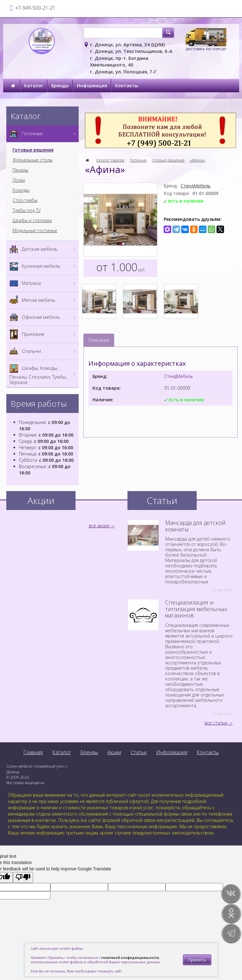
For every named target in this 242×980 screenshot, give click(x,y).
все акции (99, 526)
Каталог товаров (110, 160)
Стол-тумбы (25, 200)
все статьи (216, 723)
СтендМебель (196, 186)
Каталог (34, 86)
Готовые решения (168, 160)
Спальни (43, 351)
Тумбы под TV (27, 210)
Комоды (21, 190)
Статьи (139, 752)
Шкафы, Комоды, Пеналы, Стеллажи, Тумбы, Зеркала (43, 374)
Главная (33, 752)
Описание (99, 340)
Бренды (60, 86)
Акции (114, 752)
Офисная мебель (43, 317)
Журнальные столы (33, 160)
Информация (92, 86)
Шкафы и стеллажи (32, 221)
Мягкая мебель (43, 300)
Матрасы (43, 283)
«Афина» (197, 160)
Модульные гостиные (35, 231)
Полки (19, 180)
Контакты (127, 86)
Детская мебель (43, 249)
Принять (197, 960)
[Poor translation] (23, 877)
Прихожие (43, 334)
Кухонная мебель (43, 266)
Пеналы (20, 170)
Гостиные (138, 160)
